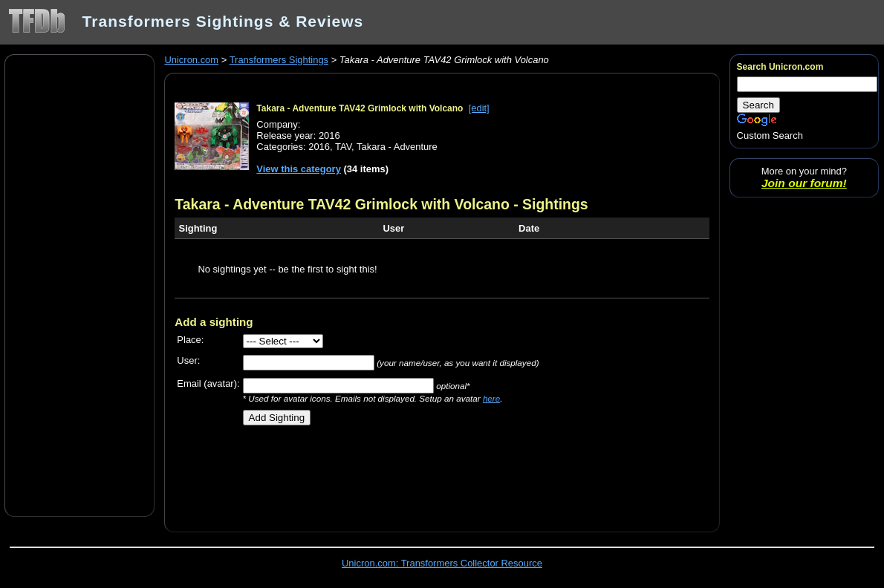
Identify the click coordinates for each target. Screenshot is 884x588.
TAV (343, 147)
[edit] (479, 108)
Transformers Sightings (279, 60)
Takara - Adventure (397, 147)
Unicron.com (191, 60)
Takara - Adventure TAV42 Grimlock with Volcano (360, 108)
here (491, 398)
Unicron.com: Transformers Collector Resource (442, 563)
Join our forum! (804, 183)
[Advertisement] (79, 284)
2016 (319, 147)
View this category (299, 169)
